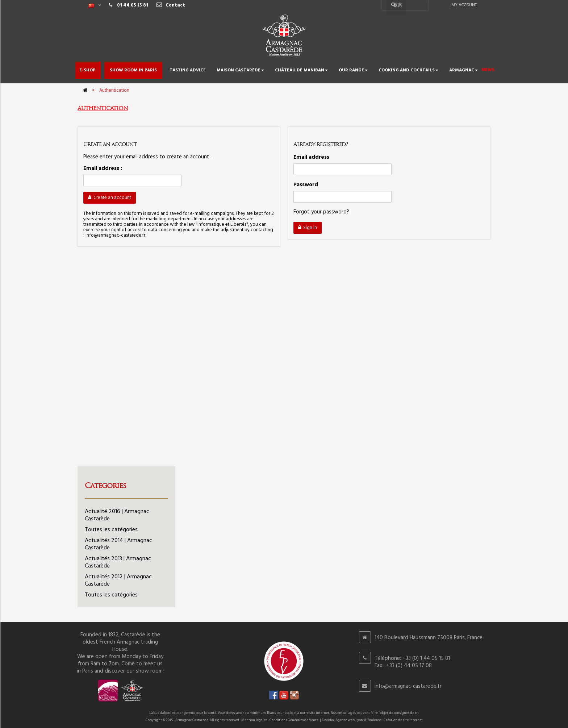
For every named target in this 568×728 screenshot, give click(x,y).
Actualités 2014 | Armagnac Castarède (118, 544)
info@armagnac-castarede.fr (408, 686)
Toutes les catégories (111, 530)
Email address (311, 157)
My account (464, 5)
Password (306, 185)
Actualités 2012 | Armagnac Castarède (118, 581)
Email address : (103, 169)
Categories (105, 486)
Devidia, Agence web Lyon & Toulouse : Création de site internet (372, 720)
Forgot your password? (321, 212)
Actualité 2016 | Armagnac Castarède (117, 515)
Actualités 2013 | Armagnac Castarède (118, 562)
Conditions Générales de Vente (294, 720)
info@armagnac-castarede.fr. (116, 235)
